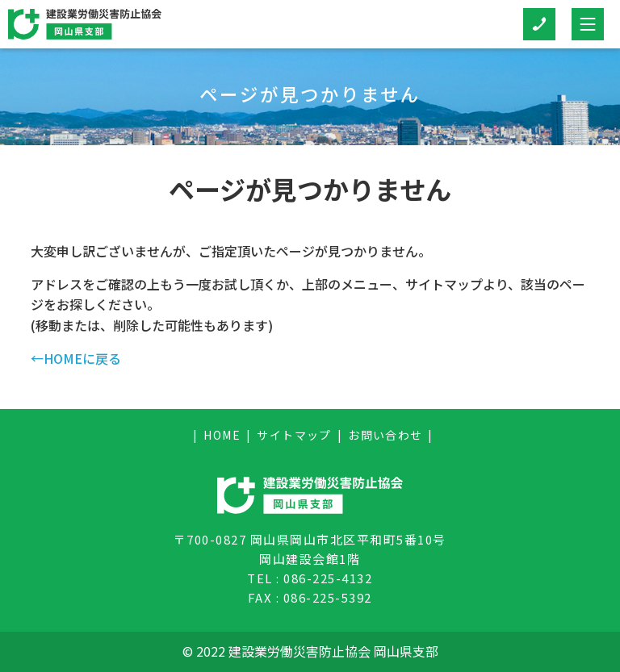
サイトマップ (294, 435)
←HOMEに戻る (76, 358)
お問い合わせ (385, 435)
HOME (222, 435)
